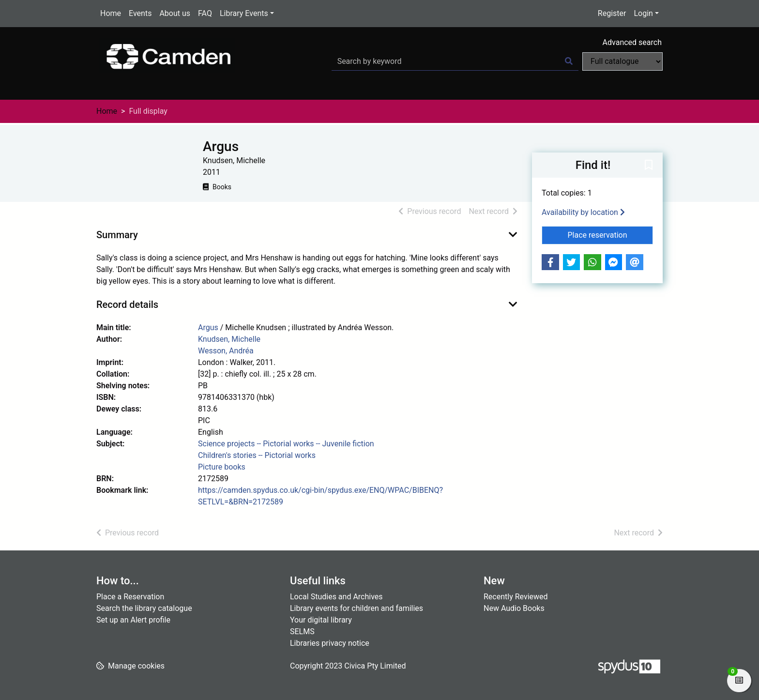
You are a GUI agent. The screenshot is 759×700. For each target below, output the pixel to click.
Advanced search (632, 42)
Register (612, 13)
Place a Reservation (130, 597)
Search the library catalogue (144, 608)
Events (140, 13)
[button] (649, 166)
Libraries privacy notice (330, 643)
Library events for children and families (357, 608)
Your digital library (321, 620)
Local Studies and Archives (336, 597)
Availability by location (583, 212)
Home (111, 13)
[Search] (569, 61)
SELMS (302, 632)
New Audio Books (514, 608)
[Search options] (622, 61)
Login (643, 13)
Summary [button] (117, 235)
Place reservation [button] (611, 234)
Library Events (244, 13)
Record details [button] (127, 304)
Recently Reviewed (516, 597)
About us (175, 13)
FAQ (205, 13)
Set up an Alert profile (133, 620)
